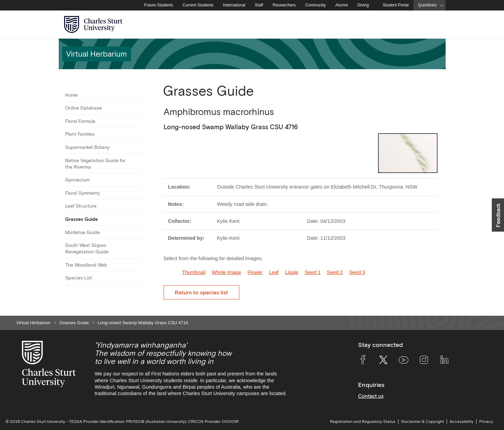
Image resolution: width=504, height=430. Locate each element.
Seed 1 (313, 272)
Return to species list (201, 292)
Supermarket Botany (87, 147)
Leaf (274, 272)
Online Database (83, 108)
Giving (363, 5)
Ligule (292, 272)
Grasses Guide (81, 219)
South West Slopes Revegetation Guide (87, 248)
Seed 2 (335, 272)
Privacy (486, 422)
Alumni (342, 5)
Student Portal (396, 5)
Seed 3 (357, 272)
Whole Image (227, 272)
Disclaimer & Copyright (423, 422)
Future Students (159, 5)
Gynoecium (77, 180)
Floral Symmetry (82, 193)
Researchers (284, 5)
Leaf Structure (81, 206)
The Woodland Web (86, 265)
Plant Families (80, 134)
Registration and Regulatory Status (363, 422)
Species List (79, 278)
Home (71, 95)
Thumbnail (194, 272)
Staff (259, 5)
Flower (255, 272)
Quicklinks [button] (427, 5)
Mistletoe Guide (82, 232)
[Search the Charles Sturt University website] (433, 25)
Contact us (371, 396)
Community (315, 5)
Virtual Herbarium (33, 323)
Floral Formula (80, 121)
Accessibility (462, 422)
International (234, 5)
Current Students (198, 5)
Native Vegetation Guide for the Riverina (95, 164)
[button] (498, 215)
